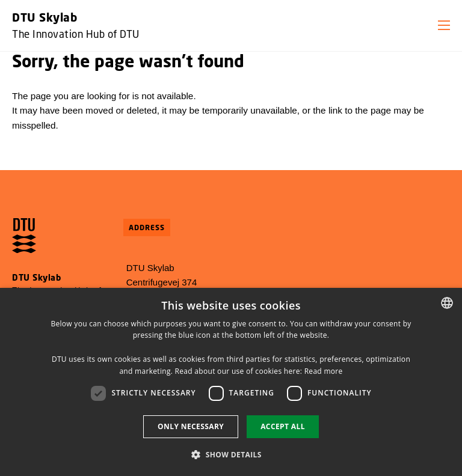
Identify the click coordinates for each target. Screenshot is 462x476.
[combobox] (447, 303)
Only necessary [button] (191, 426)
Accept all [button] (283, 426)
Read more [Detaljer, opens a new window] (324, 371)
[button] (444, 25)
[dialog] (231, 382)
